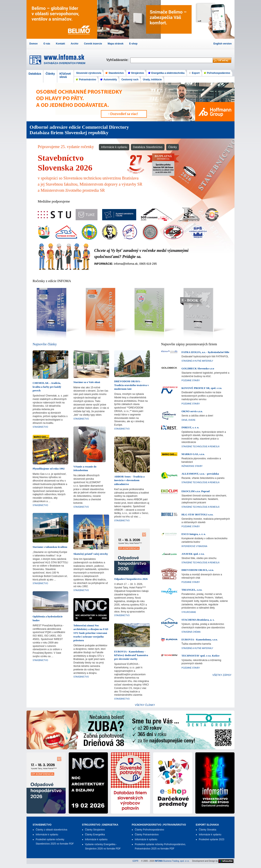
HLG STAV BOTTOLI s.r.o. (197, 514)
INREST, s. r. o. (190, 427)
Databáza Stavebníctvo (148, 147)
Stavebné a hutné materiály (197, 361)
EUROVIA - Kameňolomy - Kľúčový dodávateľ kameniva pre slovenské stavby (131, 655)
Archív (75, 44)
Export (196, 73)
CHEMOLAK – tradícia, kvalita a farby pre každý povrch (47, 387)
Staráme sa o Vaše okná (87, 382)
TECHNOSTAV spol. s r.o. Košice (200, 656)
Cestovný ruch (130, 80)
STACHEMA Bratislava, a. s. (198, 620)
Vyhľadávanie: (118, 60)
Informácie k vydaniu (114, 147)
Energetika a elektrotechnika (168, 73)
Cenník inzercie (93, 44)
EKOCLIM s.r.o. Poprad (196, 491)
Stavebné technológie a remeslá (200, 447)
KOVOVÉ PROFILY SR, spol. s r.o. (202, 388)
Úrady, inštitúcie (152, 80)
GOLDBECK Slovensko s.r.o (198, 368)
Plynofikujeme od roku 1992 (49, 469)
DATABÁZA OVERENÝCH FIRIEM (65, 63)
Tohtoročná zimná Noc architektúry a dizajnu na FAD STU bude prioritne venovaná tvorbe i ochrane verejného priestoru (91, 633)
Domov (34, 44)
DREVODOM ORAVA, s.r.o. (198, 570)
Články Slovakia (207, 830)
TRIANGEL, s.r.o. (192, 590)
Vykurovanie (189, 612)
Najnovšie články (45, 344)
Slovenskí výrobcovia (89, 73)
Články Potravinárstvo (147, 835)
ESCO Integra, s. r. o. (194, 534)
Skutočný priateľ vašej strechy (91, 554)
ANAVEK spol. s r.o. (193, 554)
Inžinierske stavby (192, 466)
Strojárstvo (138, 73)
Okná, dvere (188, 420)
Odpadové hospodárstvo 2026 (131, 579)
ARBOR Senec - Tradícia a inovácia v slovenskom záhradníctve (129, 480)
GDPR (135, 861)
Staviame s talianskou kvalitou (50, 547)
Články (50, 74)
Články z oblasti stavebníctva (51, 830)
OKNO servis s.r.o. (192, 411)
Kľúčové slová (65, 75)
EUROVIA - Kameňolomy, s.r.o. (200, 639)
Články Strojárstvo (95, 830)
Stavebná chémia (191, 632)
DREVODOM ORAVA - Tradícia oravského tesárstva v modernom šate (132, 385)
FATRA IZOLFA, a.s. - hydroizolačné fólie (205, 352)
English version (223, 44)
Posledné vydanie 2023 (212, 839)
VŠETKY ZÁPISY (222, 675)
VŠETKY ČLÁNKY (145, 705)
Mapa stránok (116, 44)
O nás (47, 44)
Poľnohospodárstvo (219, 73)
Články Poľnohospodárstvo (149, 830)
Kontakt (60, 44)
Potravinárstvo (87, 80)
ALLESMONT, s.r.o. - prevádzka (200, 474)
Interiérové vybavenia (194, 546)
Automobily (110, 80)
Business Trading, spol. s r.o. (172, 861)
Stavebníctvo (116, 73)
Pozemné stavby (191, 380)
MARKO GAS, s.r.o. (193, 454)
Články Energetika (95, 835)
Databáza (35, 74)
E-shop (133, 44)
